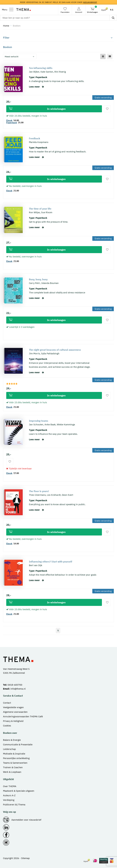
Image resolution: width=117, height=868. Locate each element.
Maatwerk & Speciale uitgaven (19, 791)
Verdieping (9, 800)
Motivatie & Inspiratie (14, 754)
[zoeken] (113, 18)
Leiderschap (9, 749)
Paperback (12, 123)
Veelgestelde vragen (13, 707)
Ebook (9, 120)
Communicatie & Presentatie (18, 744)
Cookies (7, 726)
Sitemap (25, 858)
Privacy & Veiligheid (13, 721)
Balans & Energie (12, 740)
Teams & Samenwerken (15, 763)
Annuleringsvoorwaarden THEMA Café (23, 716)
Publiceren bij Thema (14, 805)
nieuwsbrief (90, 2)
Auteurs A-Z (9, 795)
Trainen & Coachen (13, 767)
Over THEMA (10, 786)
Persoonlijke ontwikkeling (16, 758)
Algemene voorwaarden (15, 712)
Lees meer (36, 87)
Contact (7, 703)
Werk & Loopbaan (12, 772)
